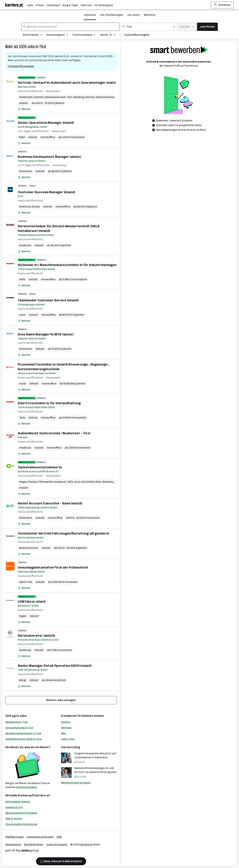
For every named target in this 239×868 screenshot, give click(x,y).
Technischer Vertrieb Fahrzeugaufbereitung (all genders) (63, 533)
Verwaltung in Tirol (17, 722)
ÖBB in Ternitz (14, 819)
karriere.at (42, 795)
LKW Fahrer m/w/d (32, 601)
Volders (66, 722)
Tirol (43, 47)
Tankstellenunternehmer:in (40, 467)
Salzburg (79, 97)
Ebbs (22, 137)
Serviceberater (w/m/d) (36, 636)
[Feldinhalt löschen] (174, 27)
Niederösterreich (55, 97)
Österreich (26, 171)
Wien (98, 482)
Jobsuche (90, 15)
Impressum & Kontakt (40, 837)
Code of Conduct (57, 844)
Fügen (23, 616)
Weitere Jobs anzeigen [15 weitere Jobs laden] (61, 700)
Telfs (22, 279)
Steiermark (26, 97)
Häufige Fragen (15, 837)
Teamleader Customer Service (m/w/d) (48, 300)
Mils (63, 733)
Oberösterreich (105, 97)
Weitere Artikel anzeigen (76, 783)
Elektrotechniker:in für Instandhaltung (49, 403)
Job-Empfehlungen (111, 15)
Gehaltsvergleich (26, 787)
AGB (59, 837)
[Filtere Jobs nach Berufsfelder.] (35, 35)
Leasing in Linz (14, 807)
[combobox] (70, 27)
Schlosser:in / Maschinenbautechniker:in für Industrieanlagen (67, 265)
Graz (77, 482)
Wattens (66, 728)
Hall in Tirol (26, 582)
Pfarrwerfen (46, 482)
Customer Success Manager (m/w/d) (46, 192)
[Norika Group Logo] (22, 851)
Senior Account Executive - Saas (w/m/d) (50, 503)
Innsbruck (25, 207)
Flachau (33, 482)
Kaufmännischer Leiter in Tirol (23, 739)
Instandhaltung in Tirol (19, 728)
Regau (23, 482)
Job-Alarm (134, 15)
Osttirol (90, 97)
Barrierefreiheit (34, 844)
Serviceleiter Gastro (18, 802)
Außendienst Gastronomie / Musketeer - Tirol (54, 433)
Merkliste (150, 15)
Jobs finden (207, 27)
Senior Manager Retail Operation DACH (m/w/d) (55, 666)
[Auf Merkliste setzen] (24, 109)
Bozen (36, 207)
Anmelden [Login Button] (222, 5)
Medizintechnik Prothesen (21, 813)
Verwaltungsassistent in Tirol (23, 733)
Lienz (22, 315)
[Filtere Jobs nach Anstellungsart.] (60, 35)
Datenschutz (13, 844)
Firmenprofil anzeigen (21, 66)
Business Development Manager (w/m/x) (49, 157)
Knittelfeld (88, 482)
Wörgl (23, 680)
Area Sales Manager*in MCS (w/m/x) (46, 334)
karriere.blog (71, 747)
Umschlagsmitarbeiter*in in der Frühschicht (53, 567)
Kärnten (39, 97)
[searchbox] (70, 27)
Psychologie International (21, 824)
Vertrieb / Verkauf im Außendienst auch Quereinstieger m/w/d (67, 83)
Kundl (23, 384)
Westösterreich (29, 548)
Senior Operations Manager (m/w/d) (46, 123)
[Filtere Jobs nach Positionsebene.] (86, 35)
